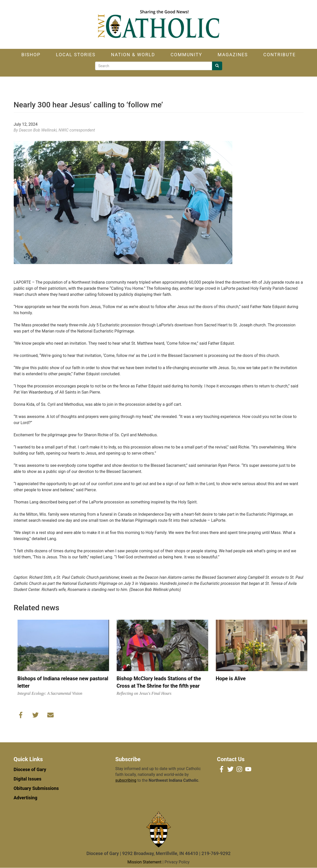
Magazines (233, 55)
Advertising (26, 798)
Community (186, 55)
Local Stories (76, 55)
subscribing (126, 780)
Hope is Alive (231, 678)
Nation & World (133, 55)
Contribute (280, 55)
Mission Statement (144, 862)
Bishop (31, 55)
